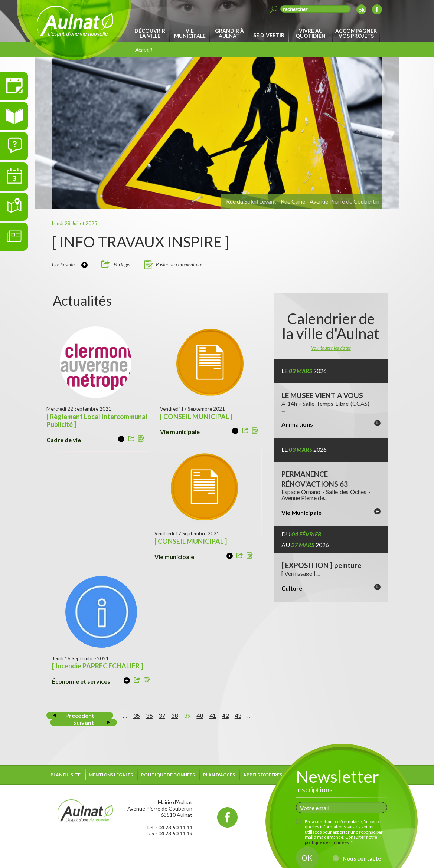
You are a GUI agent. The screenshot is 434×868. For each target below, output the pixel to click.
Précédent (80, 715)
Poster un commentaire (179, 264)
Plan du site (66, 775)
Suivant (84, 722)
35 (137, 715)
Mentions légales (111, 775)
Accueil (144, 50)
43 (238, 715)
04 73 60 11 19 (175, 833)
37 (162, 715)
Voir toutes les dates (331, 348)
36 (149, 715)
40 (200, 715)
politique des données (327, 842)
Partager (122, 264)
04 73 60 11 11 (175, 827)
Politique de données (168, 775)
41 (213, 715)
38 (174, 715)
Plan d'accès (219, 775)
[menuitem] (151, 33)
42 (225, 715)
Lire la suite (63, 264)
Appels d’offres (263, 775)
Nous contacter (363, 858)
